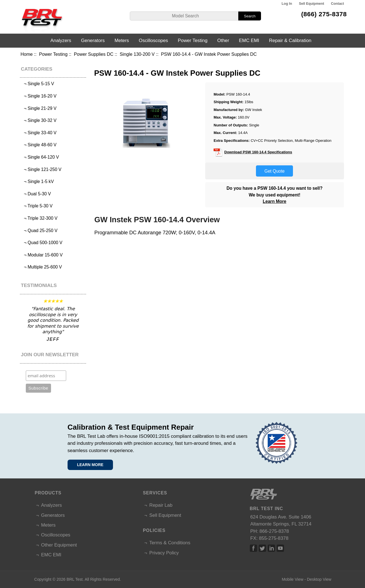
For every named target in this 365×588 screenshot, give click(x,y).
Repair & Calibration (290, 40)
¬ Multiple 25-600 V (42, 267)
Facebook (253, 548)
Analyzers (61, 40)
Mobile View (293, 579)
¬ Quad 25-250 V (39, 231)
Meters (122, 40)
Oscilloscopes (153, 40)
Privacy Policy (164, 553)
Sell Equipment (311, 4)
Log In (287, 4)
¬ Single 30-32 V (39, 120)
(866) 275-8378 (324, 14)
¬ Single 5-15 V (38, 84)
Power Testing (53, 54)
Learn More (274, 201)
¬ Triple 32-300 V (39, 218)
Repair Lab (161, 505)
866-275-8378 (274, 531)
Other (223, 40)
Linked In (271, 548)
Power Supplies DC (94, 54)
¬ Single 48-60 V (39, 145)
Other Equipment (59, 545)
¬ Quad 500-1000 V (42, 243)
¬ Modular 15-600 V (42, 255)
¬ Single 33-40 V (39, 133)
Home (26, 54)
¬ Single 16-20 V (39, 96)
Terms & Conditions (170, 543)
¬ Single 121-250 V (41, 169)
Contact (338, 4)
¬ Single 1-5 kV (38, 181)
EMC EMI (249, 40)
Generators (93, 40)
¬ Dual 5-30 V (36, 194)
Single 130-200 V (137, 54)
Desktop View (319, 579)
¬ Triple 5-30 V (37, 206)
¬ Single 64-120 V (40, 157)
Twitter (262, 548)
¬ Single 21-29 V (39, 108)
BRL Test (75, 579)
